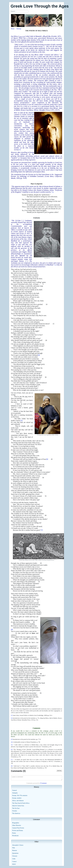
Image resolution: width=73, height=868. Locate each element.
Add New (59, 771)
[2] (53, 192)
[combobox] (19, 11)
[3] (55, 265)
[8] (12, 630)
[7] (42, 530)
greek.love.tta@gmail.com (19, 733)
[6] (47, 459)
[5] (22, 420)
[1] (20, 150)
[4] (39, 355)
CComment (43, 783)
